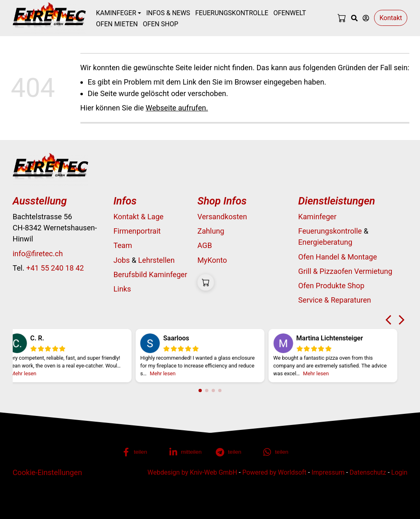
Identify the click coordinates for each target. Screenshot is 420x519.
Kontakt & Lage (138, 217)
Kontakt (391, 18)
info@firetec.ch (38, 254)
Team (122, 245)
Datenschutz (368, 472)
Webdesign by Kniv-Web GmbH (193, 472)
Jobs (121, 260)
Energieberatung (325, 242)
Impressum (328, 472)
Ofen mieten (117, 24)
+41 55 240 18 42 (55, 268)
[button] (140, 452)
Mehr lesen (33, 373)
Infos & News (168, 13)
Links (122, 289)
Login (399, 472)
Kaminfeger (317, 217)
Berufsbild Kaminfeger (150, 274)
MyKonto (212, 260)
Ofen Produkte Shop (331, 286)
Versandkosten (222, 217)
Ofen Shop (160, 24)
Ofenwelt (290, 13)
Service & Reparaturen (335, 300)
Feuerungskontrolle (232, 13)
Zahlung (211, 231)
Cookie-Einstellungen (47, 472)
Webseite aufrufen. (177, 108)
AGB (204, 245)
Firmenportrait (137, 231)
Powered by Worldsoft (274, 472)
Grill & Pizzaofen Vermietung (345, 271)
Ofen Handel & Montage (338, 257)
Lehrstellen (156, 260)
